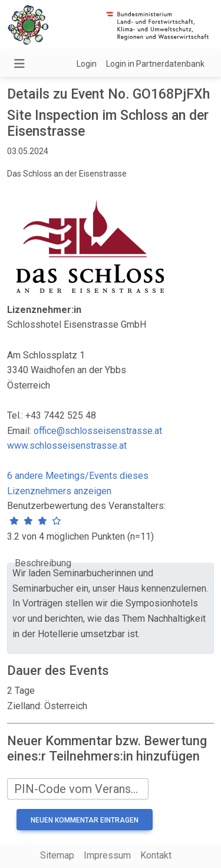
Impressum (107, 855)
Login (87, 64)
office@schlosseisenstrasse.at (98, 431)
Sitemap (57, 855)
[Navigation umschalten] (19, 64)
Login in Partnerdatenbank (155, 64)
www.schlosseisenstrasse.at (67, 446)
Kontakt (156, 855)
